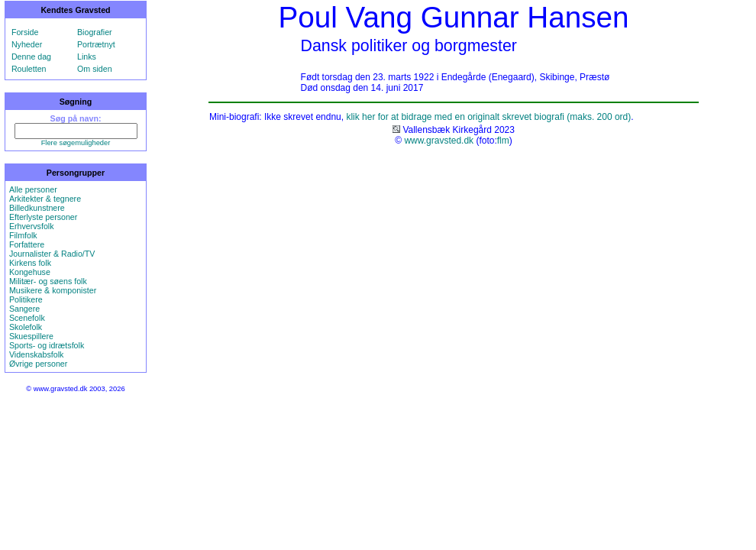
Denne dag (31, 57)
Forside (25, 32)
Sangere (24, 309)
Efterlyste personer (43, 217)
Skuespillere (31, 336)
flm (503, 141)
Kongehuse (30, 272)
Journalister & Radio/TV (52, 254)
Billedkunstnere (37, 208)
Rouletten (29, 69)
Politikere (26, 299)
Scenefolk (27, 318)
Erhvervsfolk (32, 226)
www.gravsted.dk (439, 141)
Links (87, 57)
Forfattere (27, 244)
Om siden (95, 69)
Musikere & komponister (53, 290)
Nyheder (27, 44)
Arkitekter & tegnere (45, 199)
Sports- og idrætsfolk (47, 345)
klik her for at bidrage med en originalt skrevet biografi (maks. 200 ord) (488, 117)
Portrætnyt (96, 44)
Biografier (95, 32)
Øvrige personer (38, 364)
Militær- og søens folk (48, 281)
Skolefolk (26, 327)
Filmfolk (23, 235)
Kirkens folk (30, 263)
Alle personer (33, 189)
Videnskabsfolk (36, 354)
